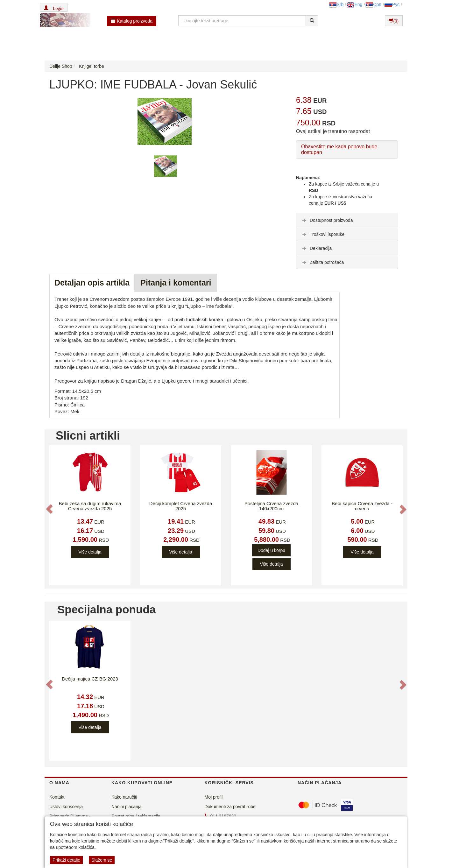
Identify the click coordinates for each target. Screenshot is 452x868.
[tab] (347, 220)
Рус (392, 4)
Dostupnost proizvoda (327, 220)
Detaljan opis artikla (92, 283)
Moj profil (214, 797)
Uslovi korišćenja (66, 807)
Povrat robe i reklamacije (136, 816)
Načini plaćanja (127, 807)
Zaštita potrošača (322, 262)
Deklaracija (316, 248)
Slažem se (102, 860)
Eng (354, 4)
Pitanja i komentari (176, 283)
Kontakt (57, 797)
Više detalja (90, 552)
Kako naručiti (124, 797)
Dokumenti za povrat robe (230, 807)
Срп (373, 4)
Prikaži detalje (66, 860)
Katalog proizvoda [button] (132, 21)
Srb (336, 4)
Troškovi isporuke (323, 234)
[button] (54, 7)
